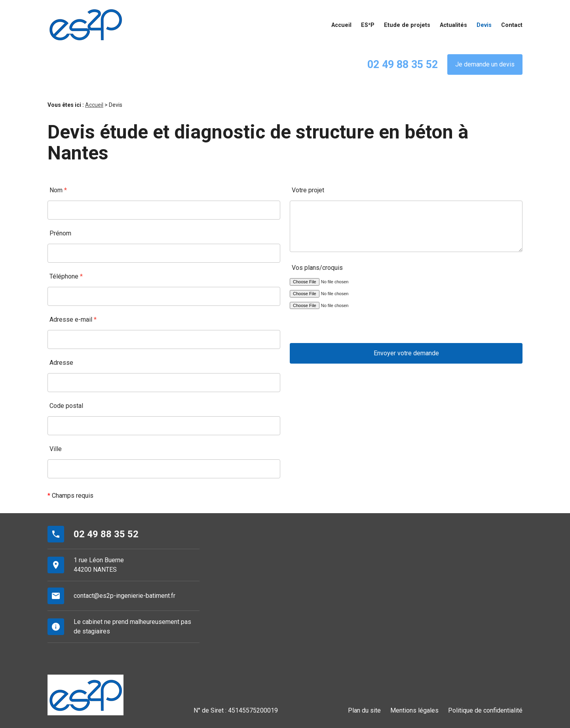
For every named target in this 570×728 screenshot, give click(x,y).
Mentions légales (414, 710)
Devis (484, 25)
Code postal (66, 406)
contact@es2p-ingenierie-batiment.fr (124, 596)
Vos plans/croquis (317, 268)
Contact (512, 25)
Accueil (341, 25)
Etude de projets (407, 25)
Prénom (60, 233)
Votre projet (308, 190)
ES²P (368, 25)
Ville (56, 449)
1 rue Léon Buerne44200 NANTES (99, 565)
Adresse (61, 363)
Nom (58, 190)
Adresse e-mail (73, 319)
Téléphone (66, 276)
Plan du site (364, 710)
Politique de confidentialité (485, 710)
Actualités (453, 25)
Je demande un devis (485, 64)
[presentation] (350, 328)
